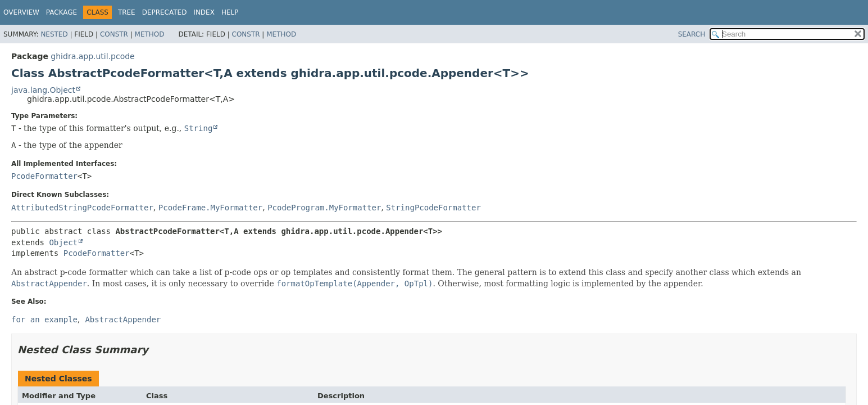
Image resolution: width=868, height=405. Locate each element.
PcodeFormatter (44, 176)
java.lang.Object (43, 90)
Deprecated (165, 12)
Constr (114, 34)
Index (204, 12)
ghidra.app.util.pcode (92, 56)
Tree (127, 12)
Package (62, 12)
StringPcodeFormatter (433, 208)
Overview (21, 12)
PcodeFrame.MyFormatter (210, 208)
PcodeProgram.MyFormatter (324, 208)
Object (63, 242)
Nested (54, 34)
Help (230, 12)
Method (150, 34)
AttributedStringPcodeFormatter (82, 208)
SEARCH (692, 34)
